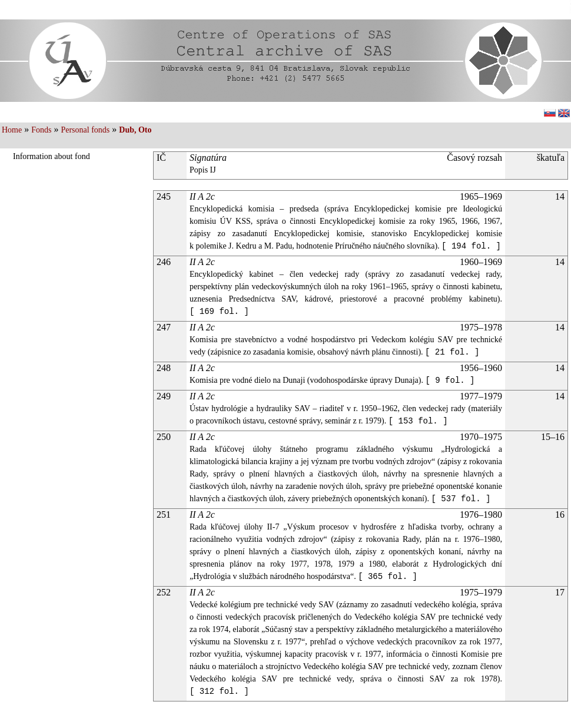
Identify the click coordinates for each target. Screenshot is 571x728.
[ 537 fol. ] (461, 499)
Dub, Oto (135, 130)
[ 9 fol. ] (450, 380)
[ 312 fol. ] (219, 691)
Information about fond (52, 156)
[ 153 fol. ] (418, 421)
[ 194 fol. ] (471, 246)
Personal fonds (85, 130)
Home (12, 130)
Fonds (41, 130)
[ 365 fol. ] (388, 577)
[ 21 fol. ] (452, 352)
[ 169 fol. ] (219, 312)
